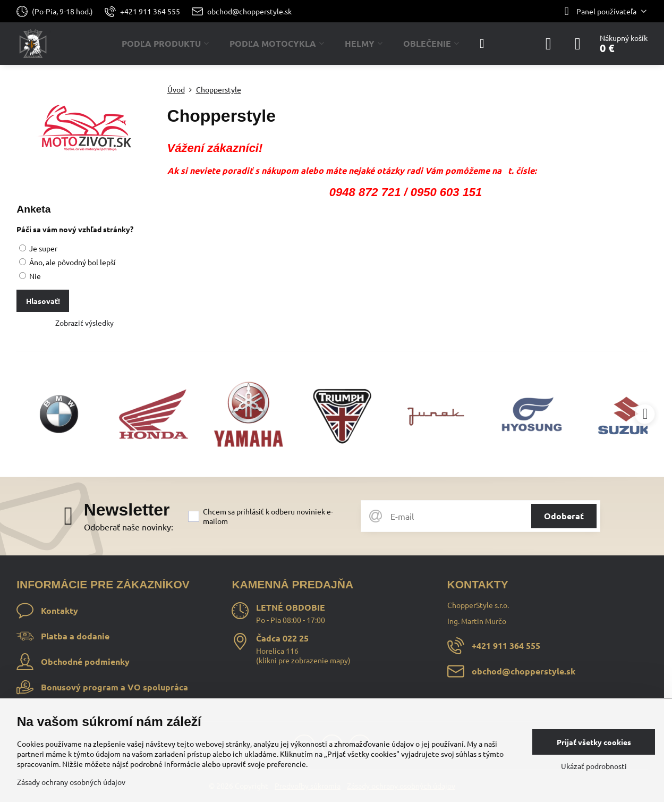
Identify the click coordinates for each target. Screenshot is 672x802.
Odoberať (564, 516)
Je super (38, 248)
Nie (30, 276)
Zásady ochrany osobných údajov (71, 782)
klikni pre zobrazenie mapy (303, 660)
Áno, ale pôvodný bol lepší (67, 262)
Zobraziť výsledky (84, 323)
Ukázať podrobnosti (594, 766)
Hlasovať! (43, 301)
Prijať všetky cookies (594, 742)
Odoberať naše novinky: (129, 527)
